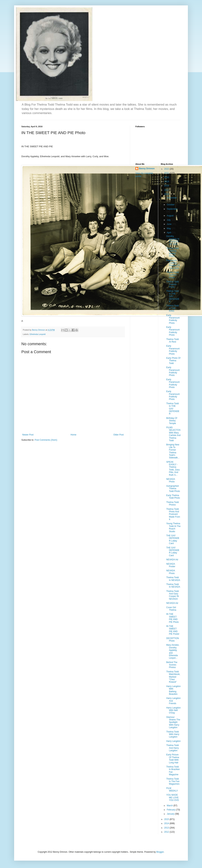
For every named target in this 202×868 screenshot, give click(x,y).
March (170, 806)
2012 (167, 832)
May (169, 228)
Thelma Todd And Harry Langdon (172, 748)
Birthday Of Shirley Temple (172, 421)
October (171, 205)
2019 (167, 182)
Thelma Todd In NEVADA (173, 579)
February (171, 810)
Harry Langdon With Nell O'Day (173, 710)
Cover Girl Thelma (171, 609)
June (169, 224)
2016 (167, 194)
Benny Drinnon (147, 169)
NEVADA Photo (171, 480)
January (171, 814)
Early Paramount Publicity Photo (173, 319)
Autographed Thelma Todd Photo (173, 489)
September (172, 209)
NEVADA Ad (172, 560)
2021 (167, 173)
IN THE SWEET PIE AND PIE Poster (173, 630)
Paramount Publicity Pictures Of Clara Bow (173, 264)
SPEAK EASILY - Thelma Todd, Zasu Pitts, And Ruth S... (173, 468)
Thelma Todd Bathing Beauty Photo (172, 252)
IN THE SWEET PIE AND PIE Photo (172, 618)
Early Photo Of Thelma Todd (173, 361)
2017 (167, 190)
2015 (167, 819)
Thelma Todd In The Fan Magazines (173, 781)
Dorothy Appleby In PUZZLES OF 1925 (173, 240)
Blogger (160, 852)
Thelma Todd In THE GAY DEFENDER (173, 296)
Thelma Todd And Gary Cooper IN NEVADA (172, 595)
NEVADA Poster (171, 565)
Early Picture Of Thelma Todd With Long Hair (173, 759)
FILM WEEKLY (172, 790)
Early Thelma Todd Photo (173, 497)
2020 (167, 177)
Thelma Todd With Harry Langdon (173, 734)
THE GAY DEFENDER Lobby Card (173, 539)
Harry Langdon (173, 741)
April (169, 233)
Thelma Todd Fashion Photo (172, 275)
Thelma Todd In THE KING (172, 308)
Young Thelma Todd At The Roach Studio (173, 527)
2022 (167, 169)
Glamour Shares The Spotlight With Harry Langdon (173, 722)
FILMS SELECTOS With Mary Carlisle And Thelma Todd (173, 434)
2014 (167, 823)
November (172, 198)
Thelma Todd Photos (172, 503)
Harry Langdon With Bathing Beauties (173, 690)
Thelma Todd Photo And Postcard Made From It (173, 514)
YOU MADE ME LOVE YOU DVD (172, 798)
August (170, 216)
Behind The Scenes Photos (172, 665)
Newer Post (28, 435)
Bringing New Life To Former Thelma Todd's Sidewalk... (173, 451)
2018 (167, 186)
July (169, 220)
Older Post (118, 435)
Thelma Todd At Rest (172, 341)
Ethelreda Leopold (38, 334)
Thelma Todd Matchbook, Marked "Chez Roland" (173, 677)
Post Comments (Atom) (46, 440)
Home (73, 435)
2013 (167, 828)
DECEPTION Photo (172, 640)
